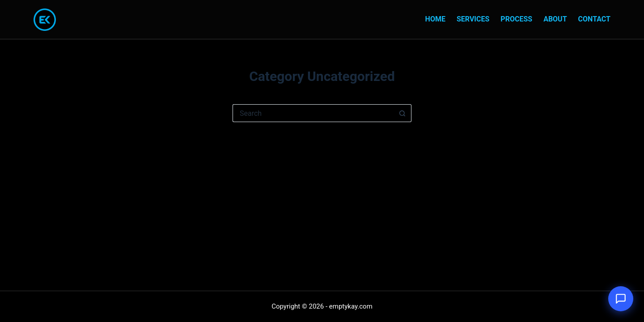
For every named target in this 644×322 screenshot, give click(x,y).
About (555, 19)
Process (516, 19)
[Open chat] (621, 299)
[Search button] (402, 113)
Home (435, 19)
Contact (594, 19)
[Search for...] (313, 113)
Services (473, 19)
